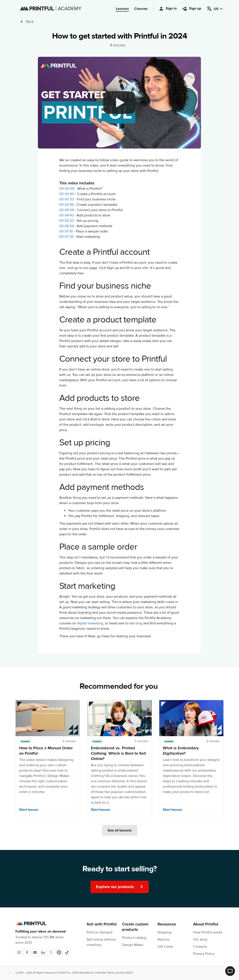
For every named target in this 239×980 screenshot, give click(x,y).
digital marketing (90, 623)
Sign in (168, 9)
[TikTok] (67, 952)
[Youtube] (35, 952)
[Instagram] (19, 952)
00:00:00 (67, 189)
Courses (141, 9)
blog (139, 623)
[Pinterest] (59, 952)
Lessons (122, 9)
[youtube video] (119, 103)
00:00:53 (67, 199)
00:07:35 (66, 237)
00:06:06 (67, 226)
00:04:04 (67, 210)
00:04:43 (66, 215)
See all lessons (120, 830)
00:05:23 (66, 221)
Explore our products (120, 887)
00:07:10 (66, 231)
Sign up (192, 9)
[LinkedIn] (43, 952)
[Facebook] (27, 952)
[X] (51, 952)
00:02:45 (66, 205)
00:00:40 (67, 194)
